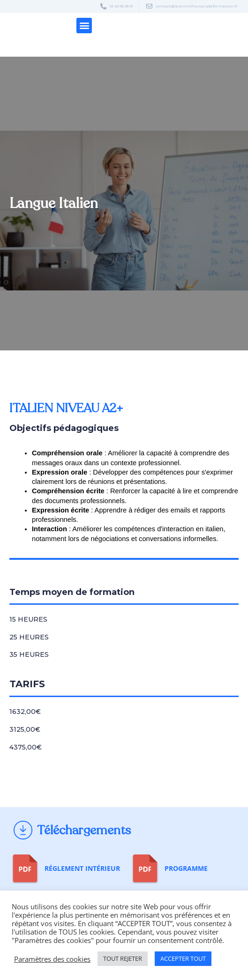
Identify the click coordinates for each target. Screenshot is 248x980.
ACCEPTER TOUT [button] (183, 958)
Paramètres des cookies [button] (52, 959)
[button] (84, 26)
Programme (186, 868)
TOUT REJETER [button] (123, 958)
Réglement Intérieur (82, 868)
